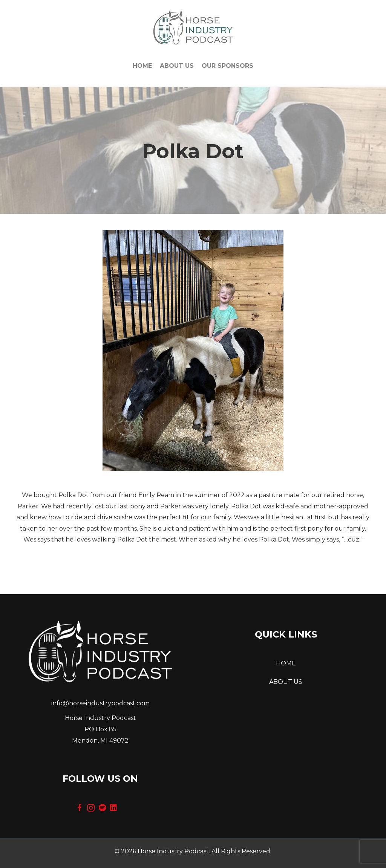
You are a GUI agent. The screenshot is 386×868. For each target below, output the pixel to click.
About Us (177, 66)
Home (142, 66)
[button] (80, 808)
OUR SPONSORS (227, 66)
